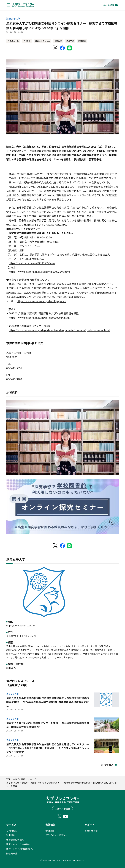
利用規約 (11, 835)
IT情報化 (58, 41)
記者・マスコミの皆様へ (18, 844)
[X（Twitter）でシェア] (56, 48)
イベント (27, 41)
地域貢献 (82, 41)
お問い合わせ (91, 831)
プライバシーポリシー (56, 835)
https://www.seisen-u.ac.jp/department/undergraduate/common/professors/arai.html (59, 330)
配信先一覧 (12, 853)
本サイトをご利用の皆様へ (19, 849)
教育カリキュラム (43, 41)
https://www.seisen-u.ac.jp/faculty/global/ (41, 301)
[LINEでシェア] (69, 48)
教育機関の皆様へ (15, 840)
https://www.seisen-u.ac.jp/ (20, 625)
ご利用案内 (12, 831)
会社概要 (50, 831)
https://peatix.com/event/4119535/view (32, 263)
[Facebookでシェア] (63, 48)
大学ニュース (13, 41)
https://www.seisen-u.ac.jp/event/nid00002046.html (39, 272)
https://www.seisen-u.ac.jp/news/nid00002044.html (39, 318)
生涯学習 (70, 41)
